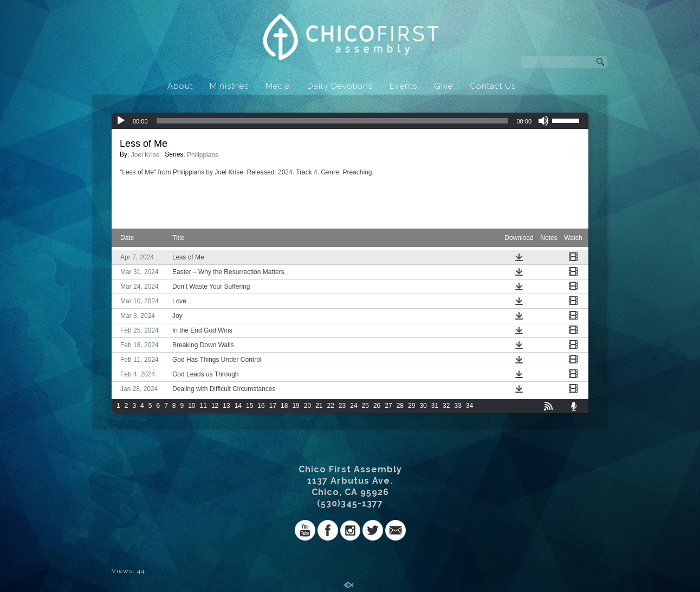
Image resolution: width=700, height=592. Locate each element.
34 (469, 406)
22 (331, 406)
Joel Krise (145, 155)
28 (400, 406)
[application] (350, 121)
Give (443, 86)
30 (423, 406)
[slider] (332, 121)
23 (342, 406)
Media (278, 86)
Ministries (229, 86)
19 (296, 406)
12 (215, 406)
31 (435, 406)
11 (203, 406)
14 (238, 406)
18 (284, 406)
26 (377, 406)
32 (446, 406)
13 (226, 406)
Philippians (203, 155)
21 (319, 406)
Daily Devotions (340, 86)
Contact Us (493, 86)
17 (273, 406)
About (180, 86)
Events (403, 86)
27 (388, 406)
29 (411, 406)
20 (307, 406)
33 (458, 406)
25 (365, 406)
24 (354, 406)
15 (249, 406)
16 (261, 406)
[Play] (121, 121)
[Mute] (543, 121)
